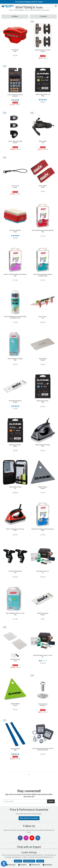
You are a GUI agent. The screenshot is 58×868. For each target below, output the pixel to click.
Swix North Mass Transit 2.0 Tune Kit (43, 656)
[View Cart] (56, 6)
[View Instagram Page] (26, 838)
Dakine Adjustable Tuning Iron (43, 446)
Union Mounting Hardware (43, 705)
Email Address (3, 799)
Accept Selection (29, 861)
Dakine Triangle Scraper (43, 488)
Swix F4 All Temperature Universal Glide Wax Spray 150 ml (15, 317)
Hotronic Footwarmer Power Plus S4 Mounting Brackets (43, 749)
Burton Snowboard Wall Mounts (15, 142)
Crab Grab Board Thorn (15, 660)
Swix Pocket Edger (15, 50)
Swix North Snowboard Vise (15, 572)
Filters (15, 16)
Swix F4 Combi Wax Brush (15, 231)
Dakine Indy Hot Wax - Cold (43, 402)
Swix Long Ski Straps (43, 186)
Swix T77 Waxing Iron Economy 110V (15, 530)
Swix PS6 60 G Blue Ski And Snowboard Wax (43, 530)
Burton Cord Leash (15, 187)
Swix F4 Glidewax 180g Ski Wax (15, 359)
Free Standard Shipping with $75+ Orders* (29, 2)
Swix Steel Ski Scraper (43, 359)
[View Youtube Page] (32, 838)
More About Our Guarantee (29, 818)
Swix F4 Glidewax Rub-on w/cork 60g (15, 614)
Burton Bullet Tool (43, 142)
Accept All (18, 861)
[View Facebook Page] (20, 838)
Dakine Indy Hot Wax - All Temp (43, 95)
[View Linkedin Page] (38, 838)
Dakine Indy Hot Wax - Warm (15, 446)
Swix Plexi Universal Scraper (43, 614)
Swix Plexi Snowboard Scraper (15, 402)
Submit (51, 801)
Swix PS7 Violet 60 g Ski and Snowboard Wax (15, 275)
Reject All (40, 861)
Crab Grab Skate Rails (15, 749)
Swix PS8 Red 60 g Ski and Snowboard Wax (43, 231)
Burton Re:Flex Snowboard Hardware (15, 95)
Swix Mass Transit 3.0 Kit (43, 572)
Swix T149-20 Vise (43, 317)
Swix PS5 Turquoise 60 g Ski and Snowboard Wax (43, 275)
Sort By (43, 16)
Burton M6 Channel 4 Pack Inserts (43, 51)
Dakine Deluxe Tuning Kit (15, 488)
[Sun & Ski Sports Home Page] (7, 6)
